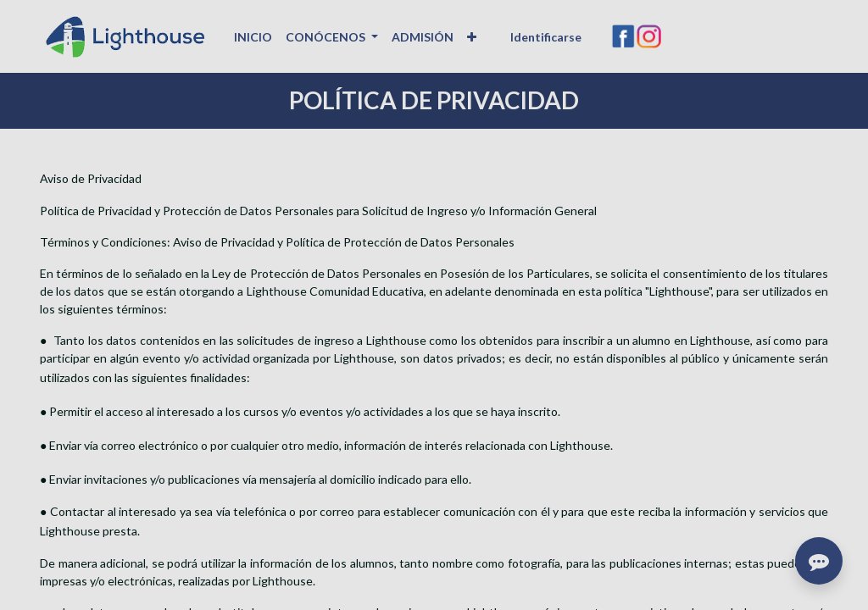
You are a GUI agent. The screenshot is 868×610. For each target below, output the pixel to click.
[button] (472, 37)
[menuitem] (253, 37)
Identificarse (546, 37)
